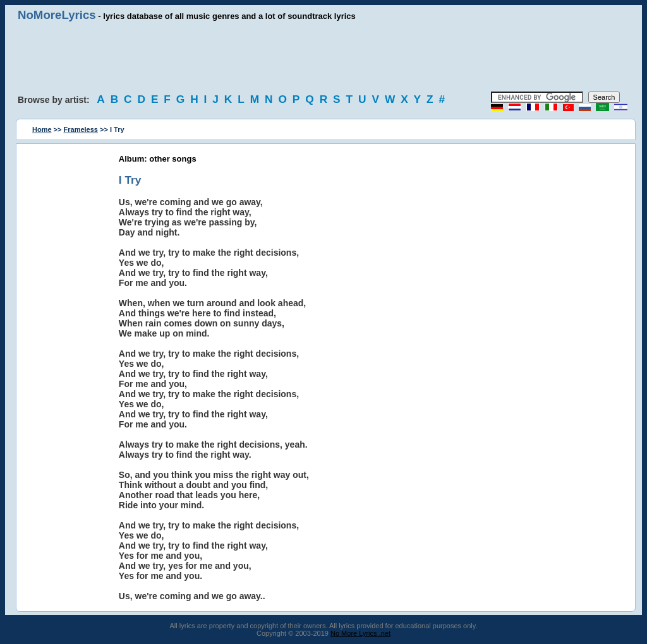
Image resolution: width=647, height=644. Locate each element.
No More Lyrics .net (360, 633)
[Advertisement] (323, 57)
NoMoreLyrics (57, 15)
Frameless (81, 129)
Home (42, 129)
